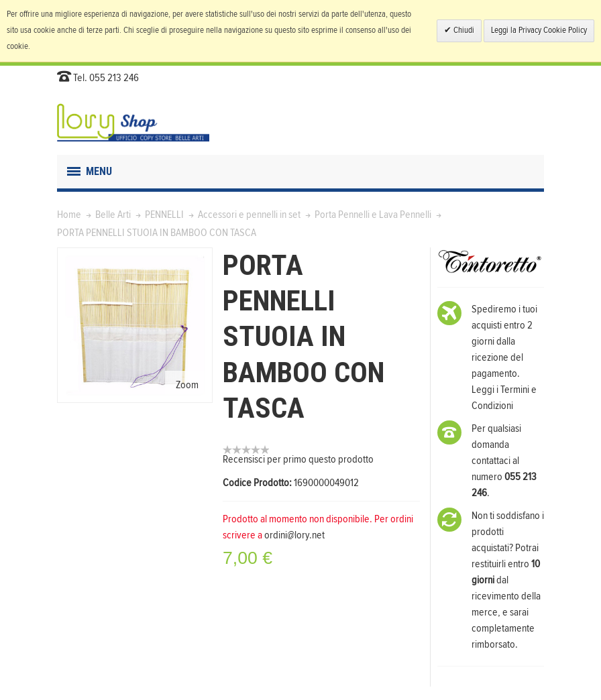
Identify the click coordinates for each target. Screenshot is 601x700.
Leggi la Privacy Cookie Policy (539, 31)
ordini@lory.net (294, 535)
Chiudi (463, 31)
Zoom (187, 385)
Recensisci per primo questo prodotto (298, 459)
